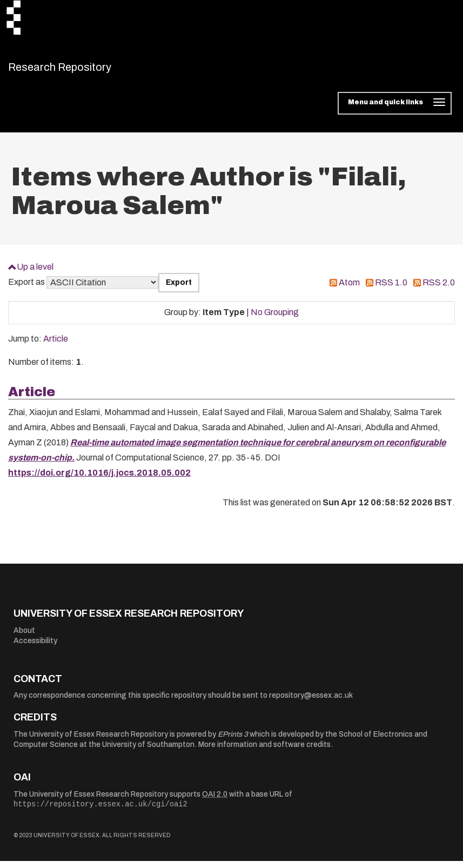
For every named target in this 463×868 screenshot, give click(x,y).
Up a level (35, 273)
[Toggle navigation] (395, 110)
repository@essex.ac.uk (311, 702)
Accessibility (35, 648)
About (24, 637)
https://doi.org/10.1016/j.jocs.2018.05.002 (99, 480)
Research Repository (84, 70)
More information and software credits (264, 752)
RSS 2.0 (439, 289)
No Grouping (275, 319)
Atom (349, 289)
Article (56, 346)
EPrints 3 (233, 741)
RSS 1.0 (391, 289)
